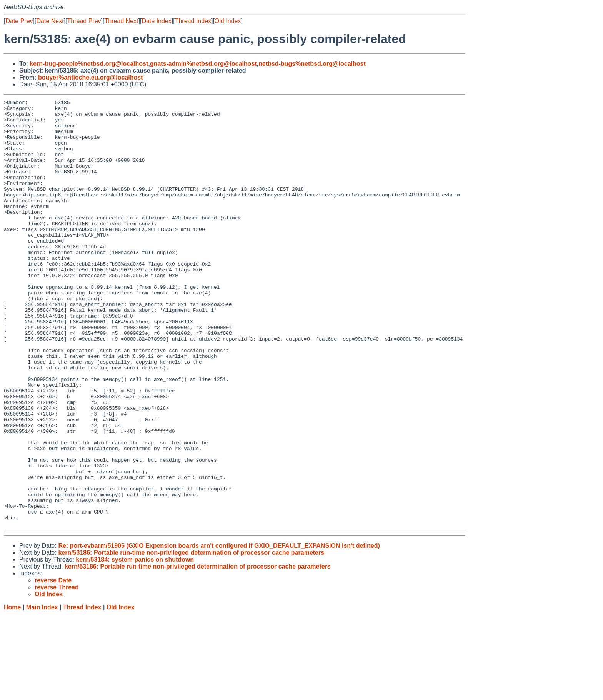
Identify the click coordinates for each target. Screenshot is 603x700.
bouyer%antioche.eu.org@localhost (91, 77)
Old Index (228, 21)
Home (12, 693)
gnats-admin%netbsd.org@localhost (203, 64)
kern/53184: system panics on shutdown (135, 645)
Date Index (156, 21)
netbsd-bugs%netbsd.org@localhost (312, 64)
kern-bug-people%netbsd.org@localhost (89, 64)
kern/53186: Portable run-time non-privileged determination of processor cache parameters (191, 638)
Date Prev (19, 21)
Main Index (42, 693)
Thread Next (121, 21)
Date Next (50, 21)
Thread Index (193, 21)
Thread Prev (84, 21)
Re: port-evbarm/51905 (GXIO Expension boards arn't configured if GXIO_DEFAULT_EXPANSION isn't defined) (219, 631)
